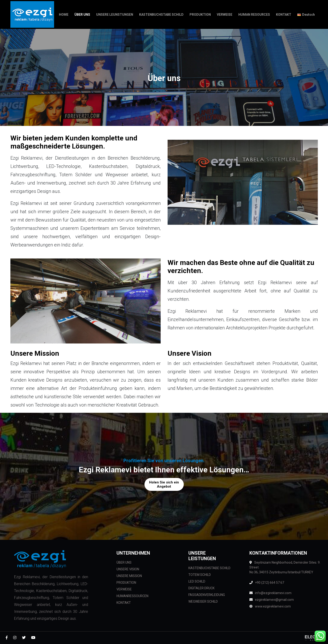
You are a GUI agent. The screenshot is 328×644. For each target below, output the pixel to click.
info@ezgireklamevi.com (270, 593)
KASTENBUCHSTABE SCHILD (209, 568)
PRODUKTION (126, 583)
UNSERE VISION (128, 569)
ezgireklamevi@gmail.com (272, 600)
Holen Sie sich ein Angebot (164, 484)
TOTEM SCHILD (200, 575)
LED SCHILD (197, 581)
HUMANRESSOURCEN (132, 596)
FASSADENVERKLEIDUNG (207, 595)
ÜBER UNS (124, 562)
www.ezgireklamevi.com (270, 606)
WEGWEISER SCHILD (203, 601)
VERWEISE (124, 589)
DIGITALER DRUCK (201, 588)
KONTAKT (124, 603)
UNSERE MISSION (129, 576)
